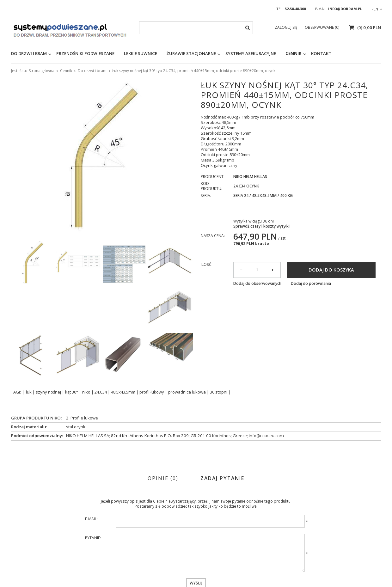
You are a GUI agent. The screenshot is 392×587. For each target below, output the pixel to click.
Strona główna (42, 71)
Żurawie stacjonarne (191, 53)
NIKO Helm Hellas (250, 177)
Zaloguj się (287, 27)
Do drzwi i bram (92, 71)
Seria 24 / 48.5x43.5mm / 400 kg (263, 196)
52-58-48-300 (295, 9)
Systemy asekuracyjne (251, 53)
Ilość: (207, 265)
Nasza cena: (213, 236)
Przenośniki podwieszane (85, 53)
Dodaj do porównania (311, 284)
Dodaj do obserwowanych (257, 284)
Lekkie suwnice (141, 53)
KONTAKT (321, 53)
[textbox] (196, 28)
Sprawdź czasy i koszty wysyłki (261, 226)
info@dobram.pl (345, 9)
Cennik (294, 53)
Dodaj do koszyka (331, 270)
